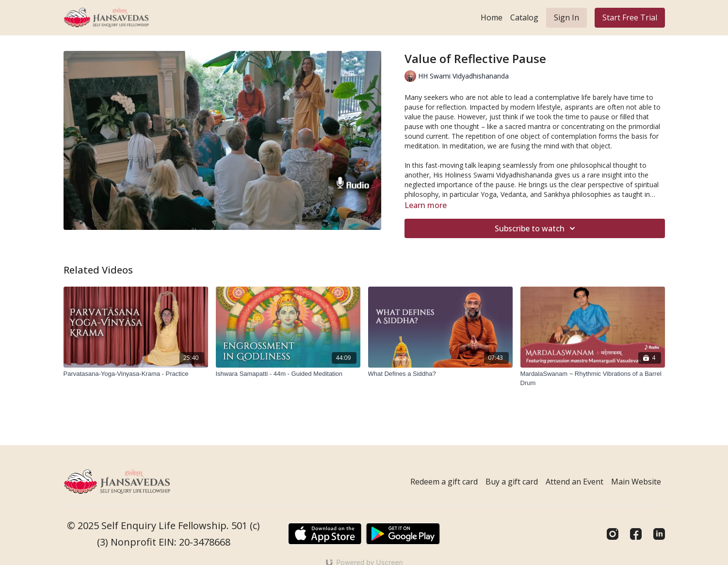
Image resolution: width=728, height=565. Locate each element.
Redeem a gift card (444, 482)
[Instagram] (613, 534)
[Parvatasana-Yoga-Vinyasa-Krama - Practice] (136, 374)
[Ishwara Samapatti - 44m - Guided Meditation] (288, 374)
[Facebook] (636, 534)
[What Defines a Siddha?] (440, 374)
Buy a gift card (512, 482)
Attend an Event (574, 482)
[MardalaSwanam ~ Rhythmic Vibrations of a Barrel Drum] (593, 379)
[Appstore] (325, 534)
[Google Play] (403, 534)
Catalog (524, 17)
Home (492, 17)
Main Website (636, 482)
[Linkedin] (659, 534)
